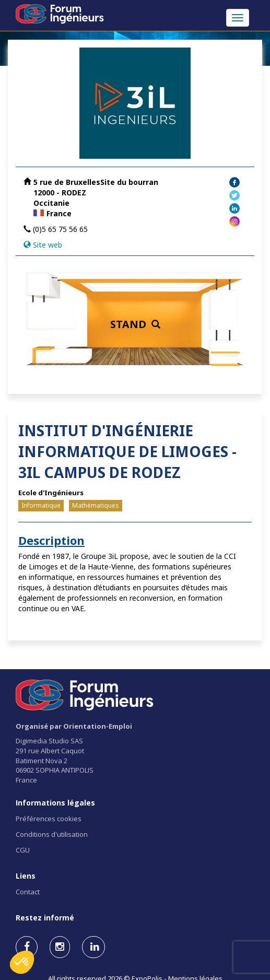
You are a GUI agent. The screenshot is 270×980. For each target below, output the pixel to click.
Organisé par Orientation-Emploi (74, 726)
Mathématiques (96, 505)
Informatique (41, 505)
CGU (23, 850)
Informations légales (55, 803)
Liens (26, 876)
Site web (48, 245)
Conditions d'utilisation (52, 834)
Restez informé (45, 918)
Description (51, 540)
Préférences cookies (49, 819)
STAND (135, 324)
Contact (28, 892)
